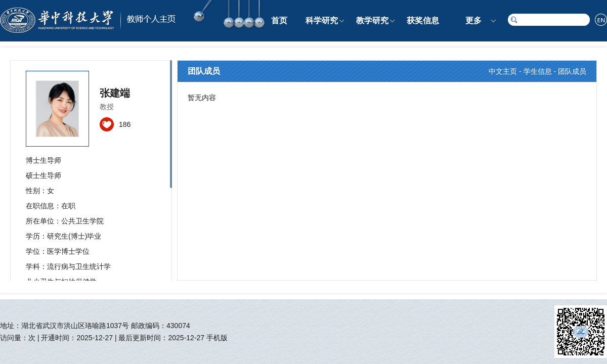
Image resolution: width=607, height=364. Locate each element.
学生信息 (538, 71)
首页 (279, 20)
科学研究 (322, 20)
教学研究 (372, 20)
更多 (473, 20)
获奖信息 (423, 20)
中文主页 (503, 71)
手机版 (217, 338)
